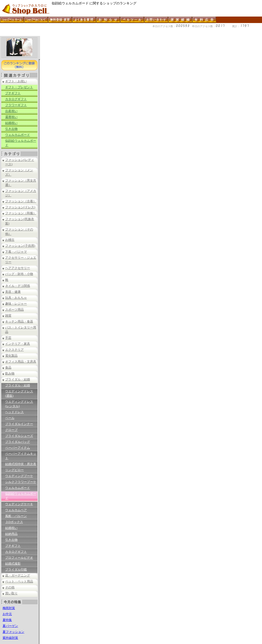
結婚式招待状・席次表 (21, 464)
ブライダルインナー (19, 424)
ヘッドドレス (14, 412)
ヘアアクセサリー (18, 268)
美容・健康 (13, 292)
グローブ (11, 430)
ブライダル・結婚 (18, 379)
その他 (10, 587)
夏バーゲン (10, 626)
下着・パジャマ (16, 252)
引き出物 (11, 129)
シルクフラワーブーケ (21, 482)
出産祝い (11, 111)
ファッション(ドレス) (20, 207)
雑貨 (8, 316)
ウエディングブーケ (19, 476)
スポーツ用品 (14, 310)
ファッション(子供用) (20, 246)
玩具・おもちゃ (16, 298)
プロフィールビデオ (19, 558)
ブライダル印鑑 (16, 570)
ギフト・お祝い (16, 81)
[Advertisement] (94, 34)
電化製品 (11, 356)
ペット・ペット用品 (19, 581)
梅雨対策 (9, 608)
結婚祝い (11, 123)
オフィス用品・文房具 (21, 362)
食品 (8, 368)
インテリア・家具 (18, 344)
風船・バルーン (16, 516)
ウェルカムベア (16, 510)
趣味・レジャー (16, 304)
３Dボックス (14, 522)
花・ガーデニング (18, 575)
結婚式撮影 (13, 564)
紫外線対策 (10, 638)
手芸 (8, 338)
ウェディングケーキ (19, 504)
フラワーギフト (16, 105)
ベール (10, 418)
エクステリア (14, 350)
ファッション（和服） (21, 213)
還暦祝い (11, 117)
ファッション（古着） (21, 201)
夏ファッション (13, 632)
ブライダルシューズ (19, 436)
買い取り (11, 593)
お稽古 (10, 240)
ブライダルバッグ (18, 442)
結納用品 (11, 534)
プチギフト (13, 93)
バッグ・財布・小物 (19, 274)
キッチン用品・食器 (19, 321)
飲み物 (10, 373)
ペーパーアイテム (18, 448)
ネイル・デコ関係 (18, 286)
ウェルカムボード (18, 135)
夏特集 (7, 620)
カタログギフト (16, 99)
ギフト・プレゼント (19, 87)
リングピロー (14, 470)
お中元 (7, 614)
